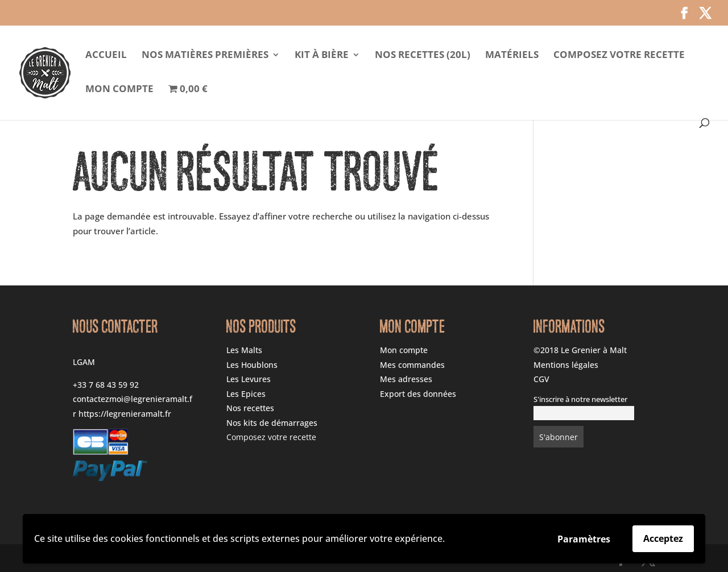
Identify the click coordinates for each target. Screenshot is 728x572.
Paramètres (584, 539)
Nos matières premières (205, 56)
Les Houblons (252, 365)
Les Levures (249, 379)
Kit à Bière (322, 56)
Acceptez (663, 538)
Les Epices (246, 394)
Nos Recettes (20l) (423, 56)
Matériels (512, 56)
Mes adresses (406, 379)
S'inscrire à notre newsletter (580, 399)
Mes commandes (412, 365)
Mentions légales (566, 365)
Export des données (418, 394)
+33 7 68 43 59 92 (106, 385)
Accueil (106, 56)
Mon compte (119, 90)
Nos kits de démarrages (272, 423)
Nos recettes (250, 408)
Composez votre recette (619, 56)
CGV (541, 379)
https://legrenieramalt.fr (125, 414)
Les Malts (244, 350)
